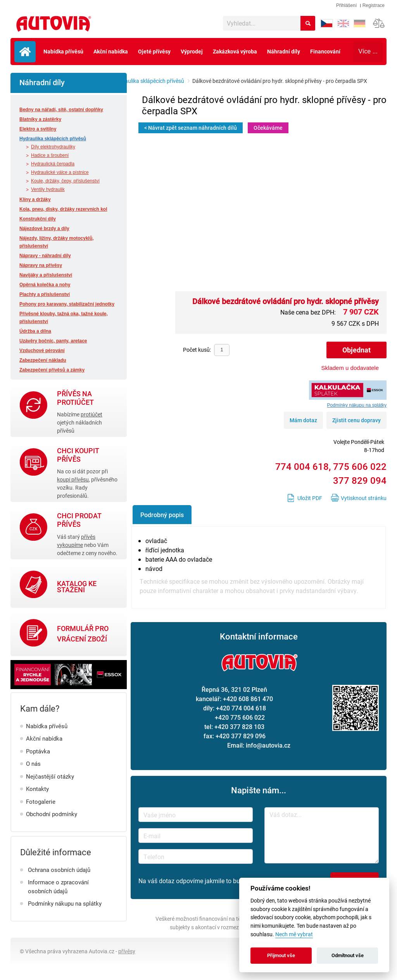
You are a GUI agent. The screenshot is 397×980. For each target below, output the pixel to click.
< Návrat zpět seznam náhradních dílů (191, 128)
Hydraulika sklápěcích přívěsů (149, 81)
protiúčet (91, 414)
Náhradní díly (284, 51)
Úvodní (25, 52)
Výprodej (192, 51)
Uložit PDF (310, 498)
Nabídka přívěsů (63, 51)
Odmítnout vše (348, 955)
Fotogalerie (41, 801)
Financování (325, 51)
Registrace (374, 5)
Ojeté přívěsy (154, 51)
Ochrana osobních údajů (59, 870)
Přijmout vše (281, 955)
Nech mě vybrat (294, 934)
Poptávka (38, 751)
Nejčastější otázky (50, 776)
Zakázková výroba (235, 51)
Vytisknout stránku (364, 498)
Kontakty (37, 789)
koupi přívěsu (73, 479)
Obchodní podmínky (52, 814)
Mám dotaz (303, 420)
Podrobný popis (162, 515)
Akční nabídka (111, 51)
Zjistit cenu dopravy (356, 420)
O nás (33, 763)
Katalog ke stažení (77, 587)
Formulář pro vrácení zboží (83, 634)
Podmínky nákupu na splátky (65, 903)
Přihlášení (346, 5)
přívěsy (127, 951)
